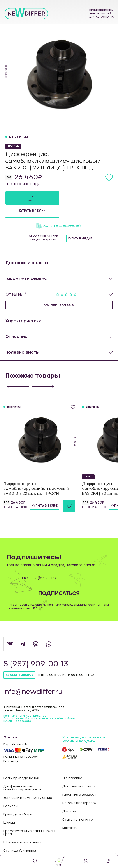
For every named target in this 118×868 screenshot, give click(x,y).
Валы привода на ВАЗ (22, 765)
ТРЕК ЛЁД (13, 146)
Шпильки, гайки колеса (23, 829)
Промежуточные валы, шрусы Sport (29, 820)
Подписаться (59, 580)
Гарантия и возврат (79, 782)
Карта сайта (73, 846)
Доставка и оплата (79, 773)
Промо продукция (19, 846)
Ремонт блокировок (79, 790)
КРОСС (88, 463)
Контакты (70, 815)
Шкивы (9, 810)
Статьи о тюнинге (78, 807)
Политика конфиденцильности (26, 703)
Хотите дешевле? (59, 213)
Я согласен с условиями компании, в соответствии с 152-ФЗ (59, 594)
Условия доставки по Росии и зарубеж (84, 726)
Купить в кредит (80, 225)
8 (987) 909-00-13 (36, 651)
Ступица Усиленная (20, 838)
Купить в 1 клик (84, 198)
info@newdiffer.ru (33, 679)
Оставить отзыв (59, 292)
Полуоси (10, 793)
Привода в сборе (18, 801)
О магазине (72, 765)
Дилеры (69, 798)
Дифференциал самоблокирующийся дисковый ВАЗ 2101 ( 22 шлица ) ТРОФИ (36, 476)
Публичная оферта (17, 708)
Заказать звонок (19, 662)
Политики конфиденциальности (71, 592)
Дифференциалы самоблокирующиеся (22, 775)
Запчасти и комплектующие (28, 785)
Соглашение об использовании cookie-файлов (39, 705)
